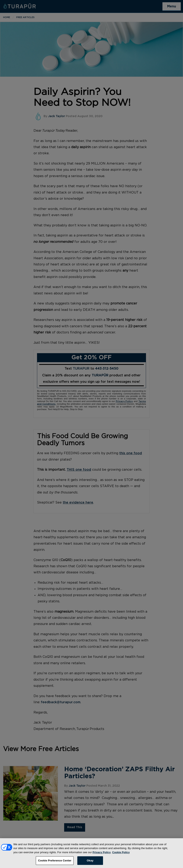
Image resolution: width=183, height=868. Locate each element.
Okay (90, 863)
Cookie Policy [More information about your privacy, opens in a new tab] (121, 855)
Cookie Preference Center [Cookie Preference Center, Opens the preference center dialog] (55, 863)
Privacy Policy (102, 855)
